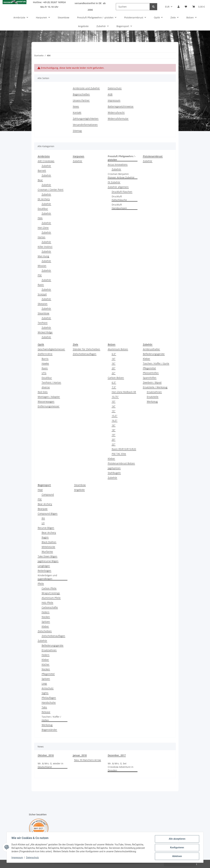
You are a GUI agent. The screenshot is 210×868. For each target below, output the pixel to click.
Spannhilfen (150, 378)
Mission (42, 266)
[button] (178, 7)
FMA (40, 218)
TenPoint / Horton (51, 382)
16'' (114, 363)
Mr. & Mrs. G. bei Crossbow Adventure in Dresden (121, 767)
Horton (42, 237)
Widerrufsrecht (116, 112)
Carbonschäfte (50, 607)
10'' (114, 401)
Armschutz (48, 688)
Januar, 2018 (80, 755)
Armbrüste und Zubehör (86, 88)
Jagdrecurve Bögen (48, 561)
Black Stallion (49, 542)
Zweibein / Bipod (152, 382)
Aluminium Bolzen (118, 349)
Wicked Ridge (45, 332)
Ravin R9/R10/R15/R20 (124, 449)
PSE (40, 275)
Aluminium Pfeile (51, 598)
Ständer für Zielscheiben (86, 349)
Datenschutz (33, 858)
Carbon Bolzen (116, 378)
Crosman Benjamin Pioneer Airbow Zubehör (121, 176)
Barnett (42, 170)
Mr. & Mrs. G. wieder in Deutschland (51, 765)
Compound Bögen (48, 513)
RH (43, 518)
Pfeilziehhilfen (151, 373)
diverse (46, 387)
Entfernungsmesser (49, 406)
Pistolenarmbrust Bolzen (121, 463)
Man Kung (43, 256)
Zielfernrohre (45, 354)
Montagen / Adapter (49, 397)
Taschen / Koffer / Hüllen (51, 718)
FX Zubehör (114, 182)
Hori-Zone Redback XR (124, 392)
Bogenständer (49, 730)
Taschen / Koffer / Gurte (156, 363)
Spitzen (46, 622)
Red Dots (43, 392)
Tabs (44, 707)
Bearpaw (43, 509)
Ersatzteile (153, 397)
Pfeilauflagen (49, 698)
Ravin (41, 285)
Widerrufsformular (118, 119)
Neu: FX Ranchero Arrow (88, 760)
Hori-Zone (43, 228)
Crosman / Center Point (51, 190)
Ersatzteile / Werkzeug (155, 387)
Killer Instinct (45, 247)
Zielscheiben (45, 631)
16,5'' (115, 420)
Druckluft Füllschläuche (119, 198)
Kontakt (77, 112)
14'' (114, 359)
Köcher (46, 664)
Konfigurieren (176, 848)
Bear (40, 180)
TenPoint (43, 323)
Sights (45, 693)
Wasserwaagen (46, 401)
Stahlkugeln (114, 473)
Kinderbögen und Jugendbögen (47, 577)
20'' (114, 368)
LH (43, 523)
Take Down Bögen (47, 556)
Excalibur (43, 209)
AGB (110, 94)
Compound (48, 494)
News (76, 106)
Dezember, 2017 (117, 755)
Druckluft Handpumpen (119, 206)
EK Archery (44, 199)
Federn (46, 612)
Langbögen (44, 566)
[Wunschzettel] (186, 7)
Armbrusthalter (151, 349)
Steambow (43, 313)
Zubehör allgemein (118, 187)
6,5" (114, 382)
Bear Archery (45, 504)
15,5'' (115, 416)
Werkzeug (152, 401)
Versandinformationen (85, 125)
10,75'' (115, 397)
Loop (44, 683)
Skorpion (43, 304)
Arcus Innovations (118, 164)
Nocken (46, 617)
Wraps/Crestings (51, 593)
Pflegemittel (149, 368)
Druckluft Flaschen (122, 192)
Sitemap (77, 131)
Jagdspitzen (114, 468)
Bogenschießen (81, 94)
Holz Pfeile (47, 603)
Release (46, 712)
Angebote (79, 490)
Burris (45, 359)
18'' (114, 430)
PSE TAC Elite (119, 454)
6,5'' (114, 354)
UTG (44, 373)
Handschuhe (49, 702)
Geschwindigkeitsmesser (51, 349)
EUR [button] (167, 7)
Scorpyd (42, 294)
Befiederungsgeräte (154, 354)
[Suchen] (133, 7)
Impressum (18, 858)
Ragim (45, 537)
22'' (114, 373)
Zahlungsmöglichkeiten (86, 119)
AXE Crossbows (46, 161)
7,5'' (114, 387)
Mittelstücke (48, 547)
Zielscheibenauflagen (85, 354)
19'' (114, 435)
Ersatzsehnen (154, 392)
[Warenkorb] (199, 7)
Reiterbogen (44, 571)
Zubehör (46, 166)
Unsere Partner (81, 100)
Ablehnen (176, 856)
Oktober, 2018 (46, 755)
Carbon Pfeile (49, 588)
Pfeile (41, 584)
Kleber (111, 459)
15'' (114, 411)
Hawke (45, 363)
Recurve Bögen (46, 528)
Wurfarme (47, 552)
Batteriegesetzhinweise (121, 106)
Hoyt (40, 490)
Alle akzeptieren (176, 839)
